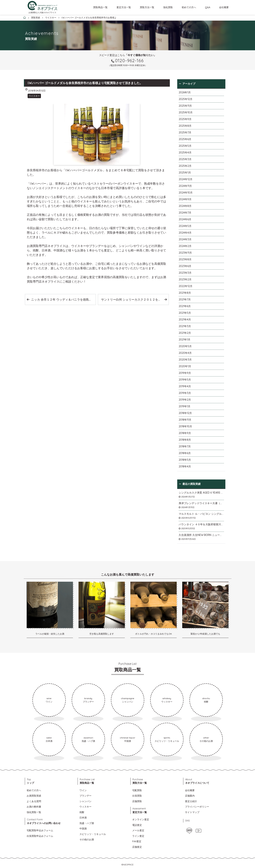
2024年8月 (185, 206)
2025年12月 (186, 99)
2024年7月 (185, 213)
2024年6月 (185, 219)
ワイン (83, 790)
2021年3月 (185, 326)
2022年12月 (186, 286)
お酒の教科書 (34, 807)
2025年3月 (185, 159)
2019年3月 (185, 393)
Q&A (208, 7)
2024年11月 (185, 186)
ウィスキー (85, 807)
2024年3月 (185, 239)
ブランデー (85, 796)
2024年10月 (186, 193)
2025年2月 (185, 166)
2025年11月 (185, 106)
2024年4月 (185, 233)
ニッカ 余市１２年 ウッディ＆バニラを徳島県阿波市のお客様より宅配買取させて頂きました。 (63, 299)
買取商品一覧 (100, 7)
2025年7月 (185, 132)
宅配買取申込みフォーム (40, 830)
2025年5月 (185, 146)
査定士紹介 (191, 801)
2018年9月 (185, 433)
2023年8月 (185, 259)
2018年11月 (185, 420)
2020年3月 (185, 360)
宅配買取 (137, 790)
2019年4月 (185, 386)
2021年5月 (185, 313)
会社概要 (224, 7)
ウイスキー (34, 96)
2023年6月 (185, 266)
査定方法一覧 (124, 7)
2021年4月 (185, 320)
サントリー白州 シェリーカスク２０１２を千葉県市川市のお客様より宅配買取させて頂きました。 (135, 299)
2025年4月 (185, 153)
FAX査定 (137, 841)
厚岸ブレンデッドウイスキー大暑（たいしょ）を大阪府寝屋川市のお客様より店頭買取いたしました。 (201, 503)
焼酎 (82, 812)
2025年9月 (185, 119)
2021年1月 (185, 340)
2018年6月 (185, 453)
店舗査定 (137, 847)
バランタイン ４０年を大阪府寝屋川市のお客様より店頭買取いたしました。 (201, 524)
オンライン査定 (141, 819)
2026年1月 (185, 92)
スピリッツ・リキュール (93, 834)
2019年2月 (185, 400)
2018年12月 (185, 413)
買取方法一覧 (147, 7)
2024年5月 (185, 226)
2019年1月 (185, 406)
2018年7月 (185, 446)
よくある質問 (34, 801)
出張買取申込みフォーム (40, 836)
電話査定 (137, 825)
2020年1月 (185, 366)
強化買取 (168, 7)
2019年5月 (185, 380)
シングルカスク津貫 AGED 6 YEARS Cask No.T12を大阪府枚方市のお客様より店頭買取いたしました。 (201, 493)
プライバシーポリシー (197, 807)
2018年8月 (185, 440)
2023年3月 (185, 273)
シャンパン (85, 801)
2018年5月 (185, 460)
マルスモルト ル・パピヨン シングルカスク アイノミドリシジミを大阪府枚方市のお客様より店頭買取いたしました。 (201, 514)
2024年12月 (186, 179)
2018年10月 (185, 426)
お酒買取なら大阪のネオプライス (42, 13)
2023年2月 (185, 279)
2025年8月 (185, 126)
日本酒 (83, 818)
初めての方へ (189, 7)
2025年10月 (186, 112)
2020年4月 (185, 353)
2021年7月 (185, 299)
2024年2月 (185, 246)
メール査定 (138, 830)
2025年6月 (185, 139)
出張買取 (137, 796)
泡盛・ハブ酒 (87, 823)
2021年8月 (185, 293)
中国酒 (83, 828)
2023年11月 (185, 253)
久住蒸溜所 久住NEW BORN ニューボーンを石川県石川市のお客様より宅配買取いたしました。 (201, 535)
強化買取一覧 (34, 812)
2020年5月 (185, 346)
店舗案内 (190, 796)
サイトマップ (192, 812)
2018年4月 (185, 466)
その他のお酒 (87, 839)
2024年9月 (185, 199)
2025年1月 (185, 173)
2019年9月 (185, 373)
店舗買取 (137, 801)
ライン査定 (138, 836)
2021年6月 (185, 306)
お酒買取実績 (34, 796)
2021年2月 (185, 333)
